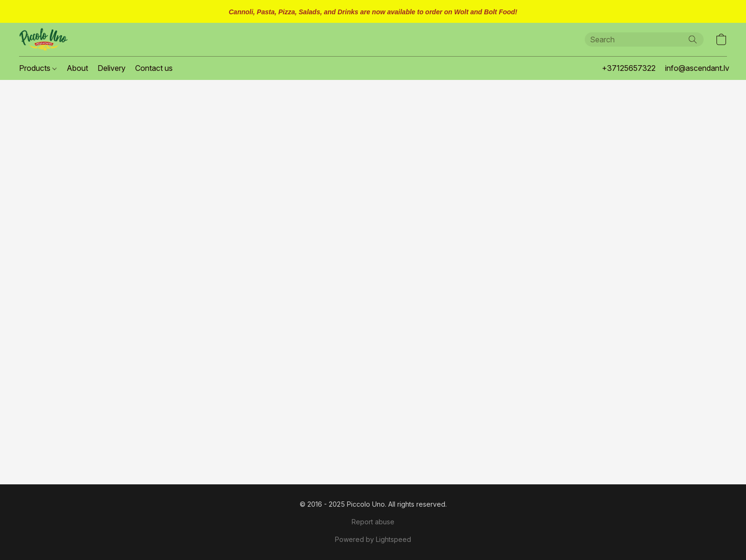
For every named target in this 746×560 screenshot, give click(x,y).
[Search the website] (693, 39)
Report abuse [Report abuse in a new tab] (373, 522)
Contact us (154, 68)
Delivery (112, 68)
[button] (44, 39)
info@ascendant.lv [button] (697, 68)
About (77, 68)
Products (38, 68)
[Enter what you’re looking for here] (644, 39)
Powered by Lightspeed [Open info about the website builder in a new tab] (373, 539)
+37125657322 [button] (629, 68)
